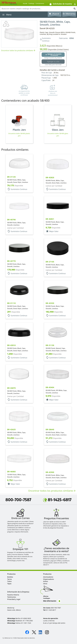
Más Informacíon (52, 601)
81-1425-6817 (57, 500)
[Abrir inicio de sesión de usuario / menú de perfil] (75, 4)
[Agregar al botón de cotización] (53, 55)
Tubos (9, 581)
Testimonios (12, 597)
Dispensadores (49, 579)
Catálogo (31, 3)
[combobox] (37, 9)
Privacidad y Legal (14, 599)
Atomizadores (48, 577)
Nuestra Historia (13, 595)
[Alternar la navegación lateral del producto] (3, 15)
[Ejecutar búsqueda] (75, 9)
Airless (46, 581)
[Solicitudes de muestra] (61, 4)
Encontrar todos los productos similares (18, 51)
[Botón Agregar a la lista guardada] (53, 62)
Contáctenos (40, 3)
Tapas (9, 584)
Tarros (9, 579)
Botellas (10, 577)
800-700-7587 (18, 500)
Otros (45, 584)
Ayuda (25, 3)
